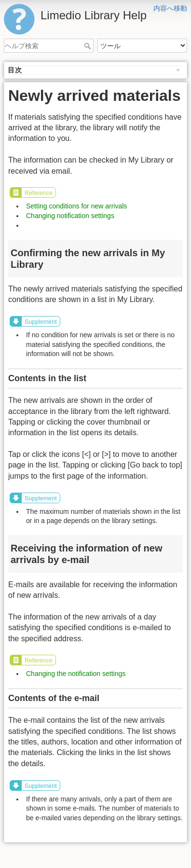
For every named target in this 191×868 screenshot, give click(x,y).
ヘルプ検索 (89, 46)
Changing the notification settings (76, 674)
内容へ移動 (170, 8)
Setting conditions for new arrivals (76, 206)
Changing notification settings (70, 216)
